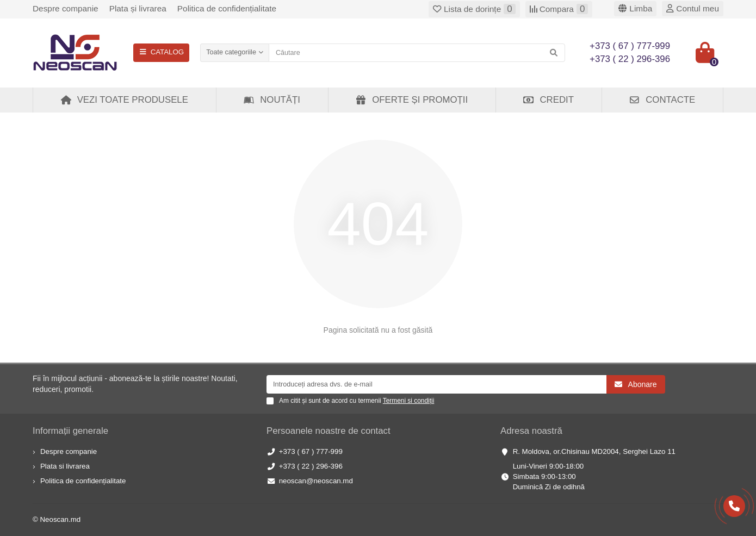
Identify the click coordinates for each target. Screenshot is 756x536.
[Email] (436, 384)
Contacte (662, 100)
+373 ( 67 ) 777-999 (311, 451)
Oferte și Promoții (411, 100)
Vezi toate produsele (124, 100)
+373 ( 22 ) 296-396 (311, 466)
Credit (548, 100)
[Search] (417, 53)
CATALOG (161, 52)
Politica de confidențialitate (227, 8)
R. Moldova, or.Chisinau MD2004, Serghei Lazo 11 (594, 451)
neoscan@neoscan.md (316, 481)
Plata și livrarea (138, 8)
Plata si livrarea (65, 466)
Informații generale (70, 431)
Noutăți (272, 100)
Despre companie (66, 8)
